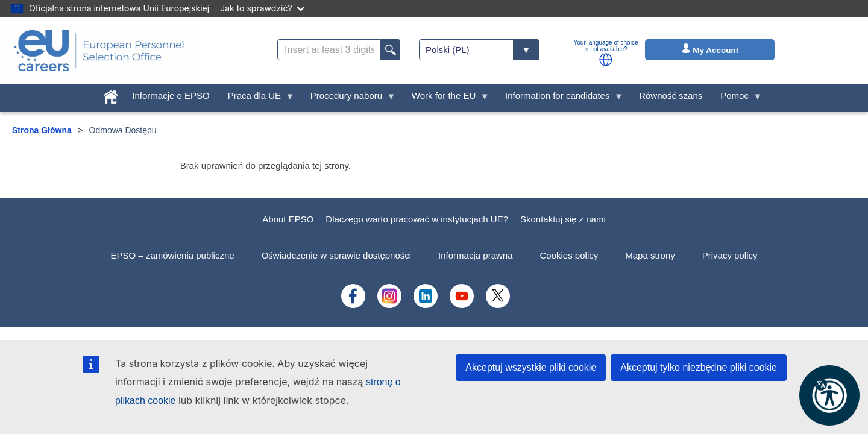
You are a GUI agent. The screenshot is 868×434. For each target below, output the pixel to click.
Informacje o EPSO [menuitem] (171, 96)
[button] (606, 60)
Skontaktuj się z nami (563, 219)
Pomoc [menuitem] (737, 99)
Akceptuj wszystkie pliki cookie (531, 367)
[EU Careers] (99, 51)
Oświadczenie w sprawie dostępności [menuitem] (336, 255)
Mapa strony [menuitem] (650, 255)
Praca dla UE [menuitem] (257, 99)
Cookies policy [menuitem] (569, 255)
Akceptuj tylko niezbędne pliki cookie (699, 367)
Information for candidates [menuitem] (560, 99)
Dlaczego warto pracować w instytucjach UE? (417, 219)
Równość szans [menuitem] (671, 96)
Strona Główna (42, 130)
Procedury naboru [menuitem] (349, 99)
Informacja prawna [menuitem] (475, 255)
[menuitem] (111, 94)
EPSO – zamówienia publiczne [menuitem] (173, 255)
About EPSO (288, 219)
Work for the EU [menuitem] (446, 99)
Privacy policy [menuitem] (730, 255)
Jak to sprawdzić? (262, 8)
